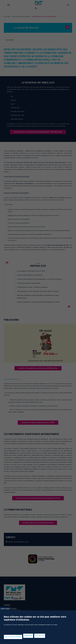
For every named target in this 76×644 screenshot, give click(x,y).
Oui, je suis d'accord (13, 637)
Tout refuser (40, 636)
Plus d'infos (7, 629)
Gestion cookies (5, 609)
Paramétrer (28, 636)
